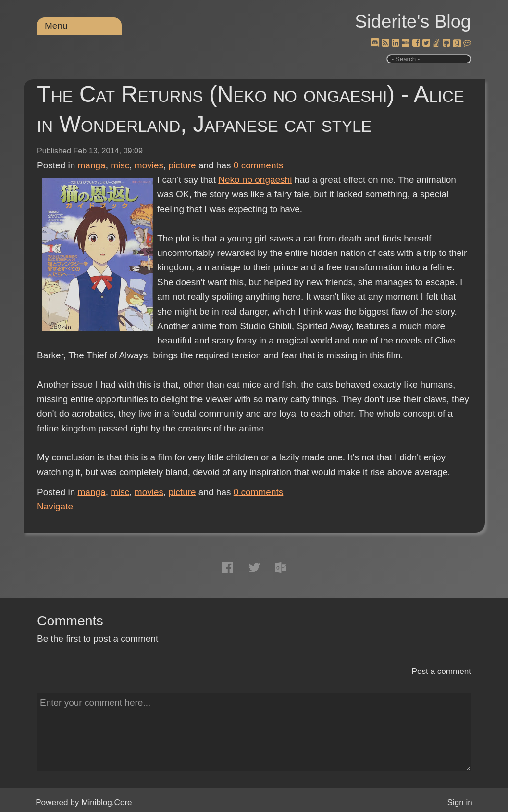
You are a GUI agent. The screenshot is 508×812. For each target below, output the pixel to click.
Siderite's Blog (413, 22)
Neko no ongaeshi (255, 180)
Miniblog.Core (106, 803)
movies (149, 165)
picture (182, 165)
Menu (56, 26)
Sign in (460, 803)
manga (92, 165)
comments (259, 165)
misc (120, 165)
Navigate (55, 506)
